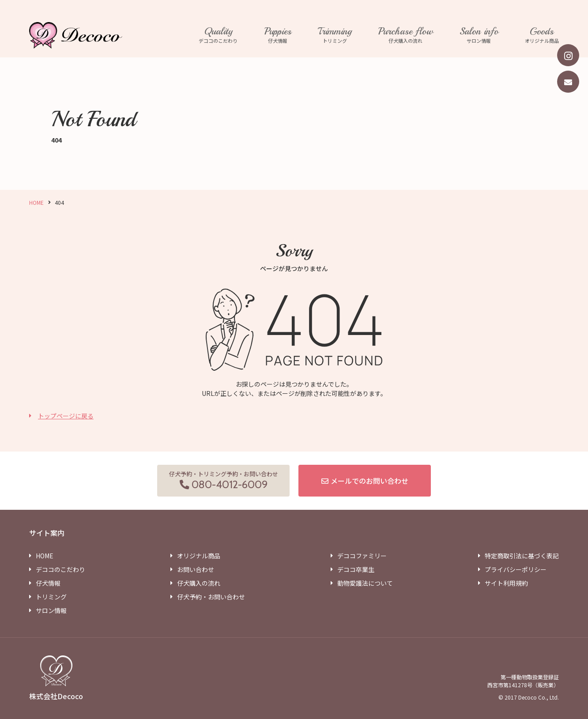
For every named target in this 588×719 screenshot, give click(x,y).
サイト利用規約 (506, 583)
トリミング (335, 35)
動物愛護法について (365, 583)
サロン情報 (479, 35)
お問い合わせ (196, 569)
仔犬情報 (278, 35)
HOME (36, 202)
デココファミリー (362, 556)
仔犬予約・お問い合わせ (211, 597)
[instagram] (568, 55)
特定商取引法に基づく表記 (522, 556)
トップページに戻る (66, 416)
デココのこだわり (219, 35)
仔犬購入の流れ (406, 35)
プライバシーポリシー (516, 569)
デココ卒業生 (356, 569)
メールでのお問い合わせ (369, 481)
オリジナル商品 (542, 35)
